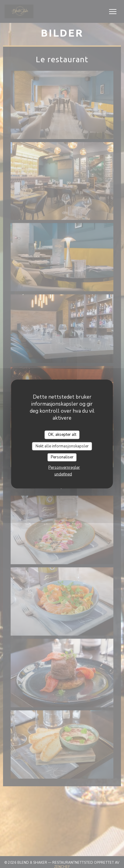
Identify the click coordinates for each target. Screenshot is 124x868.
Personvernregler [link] (64, 467)
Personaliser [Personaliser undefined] (62, 457)
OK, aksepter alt (62, 435)
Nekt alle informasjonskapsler (62, 446)
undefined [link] (63, 474)
